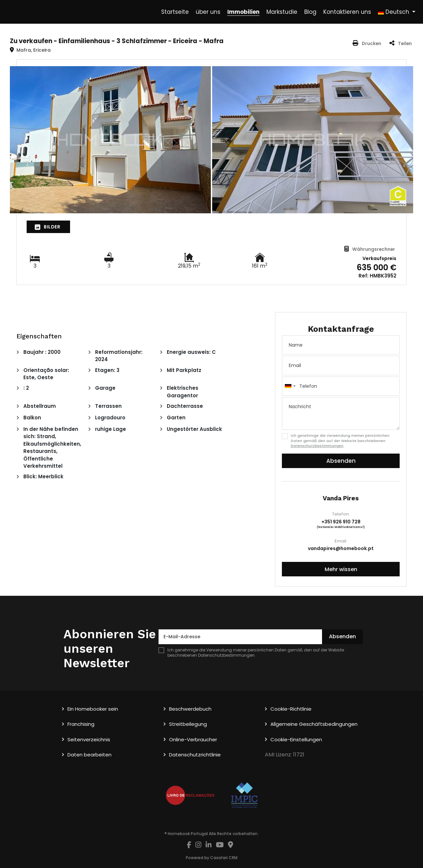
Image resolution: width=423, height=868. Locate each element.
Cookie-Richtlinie (291, 709)
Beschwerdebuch (190, 709)
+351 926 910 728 (341, 522)
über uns (208, 12)
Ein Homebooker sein (93, 709)
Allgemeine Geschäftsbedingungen (314, 724)
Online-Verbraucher (193, 739)
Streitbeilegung (188, 724)
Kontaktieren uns (347, 12)
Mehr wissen (341, 569)
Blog (310, 12)
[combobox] (341, 386)
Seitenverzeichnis (89, 739)
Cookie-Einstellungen (296, 739)
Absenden (341, 461)
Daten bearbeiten (89, 755)
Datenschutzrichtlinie (195, 755)
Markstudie (282, 12)
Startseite (175, 12)
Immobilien (243, 12)
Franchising (81, 724)
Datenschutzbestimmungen (317, 446)
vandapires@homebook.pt (341, 548)
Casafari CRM (224, 858)
